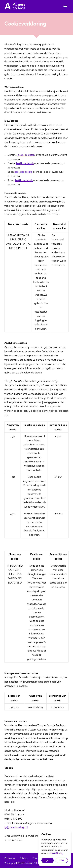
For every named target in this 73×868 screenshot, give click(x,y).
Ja (48, 860)
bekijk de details (27, 155)
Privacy (24, 858)
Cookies (36, 858)
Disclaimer (10, 858)
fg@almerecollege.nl (16, 827)
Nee (62, 860)
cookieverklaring (55, 853)
